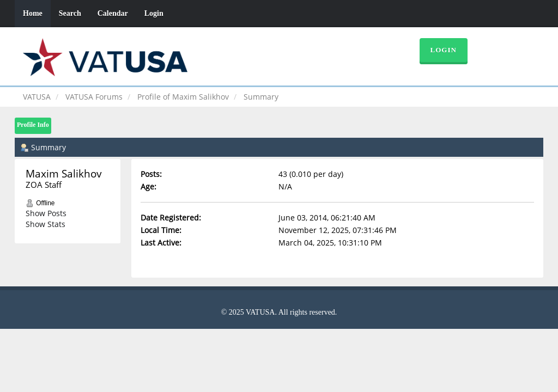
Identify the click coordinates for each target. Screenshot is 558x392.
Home (33, 13)
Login (154, 13)
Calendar (113, 13)
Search (70, 13)
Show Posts (46, 213)
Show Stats (46, 224)
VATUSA (37, 97)
